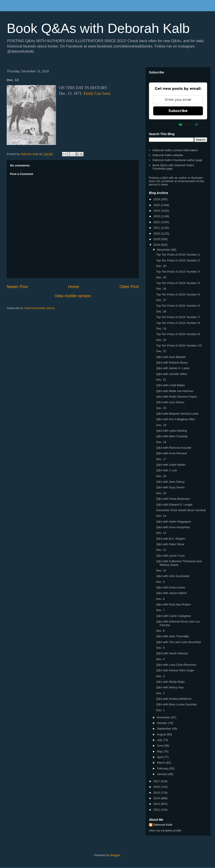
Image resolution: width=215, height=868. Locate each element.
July (160, 740)
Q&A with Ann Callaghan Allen (175, 419)
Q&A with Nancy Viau (170, 687)
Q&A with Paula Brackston (173, 499)
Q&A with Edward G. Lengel (174, 505)
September (164, 729)
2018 (157, 245)
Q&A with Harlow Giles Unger (175, 670)
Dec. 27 (161, 300)
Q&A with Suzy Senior (170, 487)
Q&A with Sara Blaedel (171, 357)
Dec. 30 (161, 266)
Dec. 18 (161, 442)
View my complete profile (165, 830)
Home (74, 287)
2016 (157, 787)
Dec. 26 (161, 311)
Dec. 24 (161, 328)
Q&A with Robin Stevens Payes (176, 397)
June (161, 746)
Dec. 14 (161, 516)
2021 (157, 228)
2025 (157, 205)
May (160, 751)
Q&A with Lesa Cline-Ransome (176, 665)
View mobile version (73, 296)
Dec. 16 (161, 476)
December (164, 250)
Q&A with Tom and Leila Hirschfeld (178, 642)
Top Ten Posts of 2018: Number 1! (178, 255)
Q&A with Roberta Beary (172, 363)
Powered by (178, 124)
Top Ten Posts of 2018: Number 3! (178, 272)
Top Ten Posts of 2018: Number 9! (178, 334)
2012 (157, 810)
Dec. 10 (161, 570)
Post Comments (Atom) (40, 308)
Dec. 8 (160, 599)
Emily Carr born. (97, 93)
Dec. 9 (160, 582)
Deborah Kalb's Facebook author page (177, 160)
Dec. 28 (161, 289)
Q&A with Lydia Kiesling (171, 431)
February (163, 768)
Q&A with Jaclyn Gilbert (171, 593)
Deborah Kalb (163, 825)
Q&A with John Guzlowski (173, 576)
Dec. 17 (161, 459)
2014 (157, 798)
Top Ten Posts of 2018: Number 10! (179, 346)
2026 (157, 199)
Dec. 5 (160, 648)
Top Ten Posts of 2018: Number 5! (178, 294)
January (163, 774)
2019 (157, 239)
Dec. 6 (160, 631)
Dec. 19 (161, 425)
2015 (157, 793)
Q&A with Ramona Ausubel (174, 448)
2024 (157, 211)
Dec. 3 (160, 676)
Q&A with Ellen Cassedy (172, 436)
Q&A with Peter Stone (170, 544)
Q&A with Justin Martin (171, 465)
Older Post (129, 287)
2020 (157, 234)
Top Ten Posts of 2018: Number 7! (178, 317)
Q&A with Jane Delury (170, 482)
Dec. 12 (161, 550)
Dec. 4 (160, 659)
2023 (157, 216)
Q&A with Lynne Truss (170, 556)
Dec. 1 (160, 710)
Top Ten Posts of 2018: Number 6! (178, 306)
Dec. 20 (161, 408)
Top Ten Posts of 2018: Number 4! (178, 283)
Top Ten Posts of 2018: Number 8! (178, 323)
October (163, 723)
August (162, 734)
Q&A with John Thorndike (172, 636)
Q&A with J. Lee (167, 470)
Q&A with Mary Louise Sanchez (176, 704)
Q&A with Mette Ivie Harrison (175, 391)
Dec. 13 (161, 533)
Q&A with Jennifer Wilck (172, 374)
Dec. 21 (161, 380)
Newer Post (17, 287)
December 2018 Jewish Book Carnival (181, 510)
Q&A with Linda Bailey (170, 385)
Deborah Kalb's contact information (175, 150)
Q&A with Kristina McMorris (174, 699)
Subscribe (178, 111)
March (161, 763)
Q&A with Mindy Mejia (170, 682)
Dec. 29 (161, 277)
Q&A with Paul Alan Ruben (173, 604)
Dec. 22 (161, 351)
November (164, 717)
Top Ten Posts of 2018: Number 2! (178, 260)
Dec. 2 (160, 693)
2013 (157, 804)
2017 (157, 781)
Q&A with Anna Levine (171, 587)
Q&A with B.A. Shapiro (171, 539)
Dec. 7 (160, 610)
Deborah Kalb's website (168, 155)
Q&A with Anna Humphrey (173, 527)
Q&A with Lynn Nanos (170, 402)
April (160, 757)
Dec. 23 (161, 340)
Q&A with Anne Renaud (171, 453)
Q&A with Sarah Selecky (172, 653)
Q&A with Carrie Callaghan (173, 616)
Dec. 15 (161, 493)
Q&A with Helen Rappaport (173, 522)
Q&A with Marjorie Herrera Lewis (177, 414)
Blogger (115, 855)
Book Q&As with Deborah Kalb (98, 28)
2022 (157, 222)
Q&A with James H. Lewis (173, 368)
